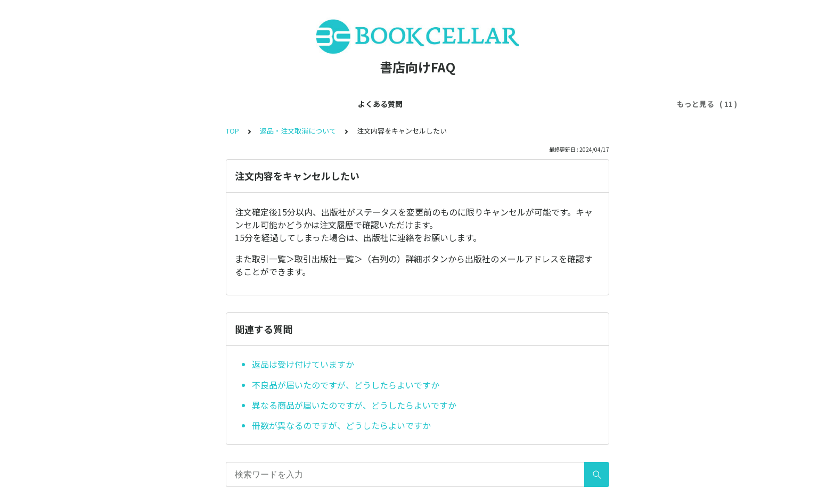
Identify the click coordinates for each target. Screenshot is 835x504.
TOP (232, 131)
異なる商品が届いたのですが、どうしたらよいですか (354, 405)
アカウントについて (304, 104)
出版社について (461, 104)
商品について (524, 104)
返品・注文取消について (298, 131)
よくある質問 (159, 104)
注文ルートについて (595, 104)
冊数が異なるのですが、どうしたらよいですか (341, 425)
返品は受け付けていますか (303, 364)
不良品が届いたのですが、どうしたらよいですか (346, 385)
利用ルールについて (386, 104)
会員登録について (226, 104)
